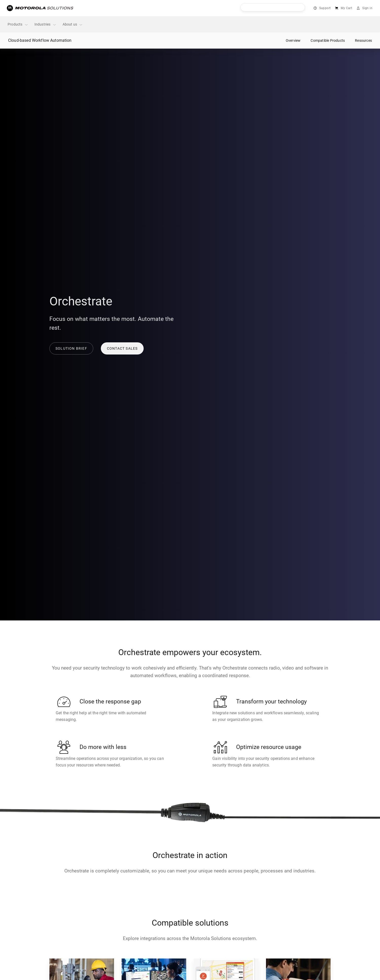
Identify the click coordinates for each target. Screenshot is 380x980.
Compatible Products (328, 40)
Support (325, 8)
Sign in (367, 8)
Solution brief (71, 348)
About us (73, 24)
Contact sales (122, 348)
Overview (293, 40)
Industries (45, 24)
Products (18, 24)
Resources (363, 40)
